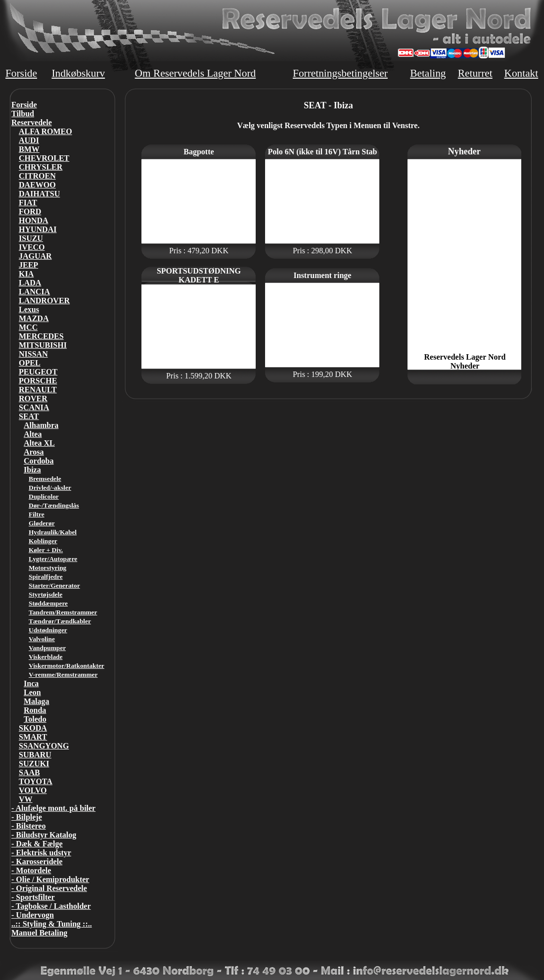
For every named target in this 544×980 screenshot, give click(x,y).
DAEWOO (37, 185)
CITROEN (37, 176)
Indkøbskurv (78, 73)
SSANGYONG (44, 746)
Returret (475, 73)
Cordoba (39, 461)
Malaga (37, 701)
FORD (30, 211)
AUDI (29, 140)
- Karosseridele (37, 862)
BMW (29, 149)
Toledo (35, 719)
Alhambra (41, 425)
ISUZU (31, 238)
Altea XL (39, 443)
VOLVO (33, 790)
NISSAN (33, 354)
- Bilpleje (27, 817)
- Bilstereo (28, 826)
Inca (31, 683)
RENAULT (38, 390)
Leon (32, 692)
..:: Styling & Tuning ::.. (52, 924)
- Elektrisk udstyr (41, 853)
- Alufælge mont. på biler (53, 808)
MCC (28, 327)
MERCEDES (41, 336)
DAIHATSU (39, 194)
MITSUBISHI (43, 345)
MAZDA (34, 318)
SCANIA (34, 407)
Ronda (35, 710)
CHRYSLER (41, 167)
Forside (21, 73)
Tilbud (23, 114)
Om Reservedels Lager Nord (196, 73)
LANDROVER (44, 301)
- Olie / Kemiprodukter (50, 879)
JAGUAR (35, 256)
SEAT (29, 416)
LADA (30, 283)
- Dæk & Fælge (37, 844)
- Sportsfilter (33, 897)
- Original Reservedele (49, 888)
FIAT (28, 203)
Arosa (34, 452)
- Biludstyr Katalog (44, 835)
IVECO (32, 247)
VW (26, 799)
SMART (33, 737)
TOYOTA (36, 781)
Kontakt (521, 73)
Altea (33, 434)
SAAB (29, 772)
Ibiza (32, 470)
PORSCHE (38, 381)
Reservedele (32, 122)
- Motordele (31, 870)
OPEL (30, 363)
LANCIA (34, 292)
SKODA (33, 728)
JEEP (28, 265)
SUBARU (35, 755)
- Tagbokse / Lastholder (51, 906)
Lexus (29, 309)
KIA (26, 274)
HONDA (34, 220)
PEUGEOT (38, 372)
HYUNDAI (38, 229)
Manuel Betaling (39, 933)
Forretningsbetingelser (340, 73)
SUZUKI (34, 764)
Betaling (428, 73)
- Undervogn (33, 915)
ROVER (33, 398)
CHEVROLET (44, 158)
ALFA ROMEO (45, 131)
